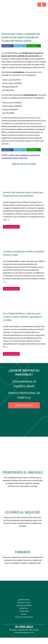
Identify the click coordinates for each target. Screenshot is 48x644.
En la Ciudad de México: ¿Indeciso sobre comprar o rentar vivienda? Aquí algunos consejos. (22, 317)
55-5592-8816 (24, 627)
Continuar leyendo (11, 227)
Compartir (8, 46)
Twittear (20, 46)
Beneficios (24, 608)
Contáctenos (24, 611)
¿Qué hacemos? (24, 600)
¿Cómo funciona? (24, 405)
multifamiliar (7, 158)
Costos (24, 614)
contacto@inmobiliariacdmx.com (24, 633)
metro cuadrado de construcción (27, 155)
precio (15, 158)
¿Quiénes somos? (24, 602)
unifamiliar (23, 158)
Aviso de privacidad (24, 605)
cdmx (12, 155)
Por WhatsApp (33, 46)
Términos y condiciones (24, 617)
